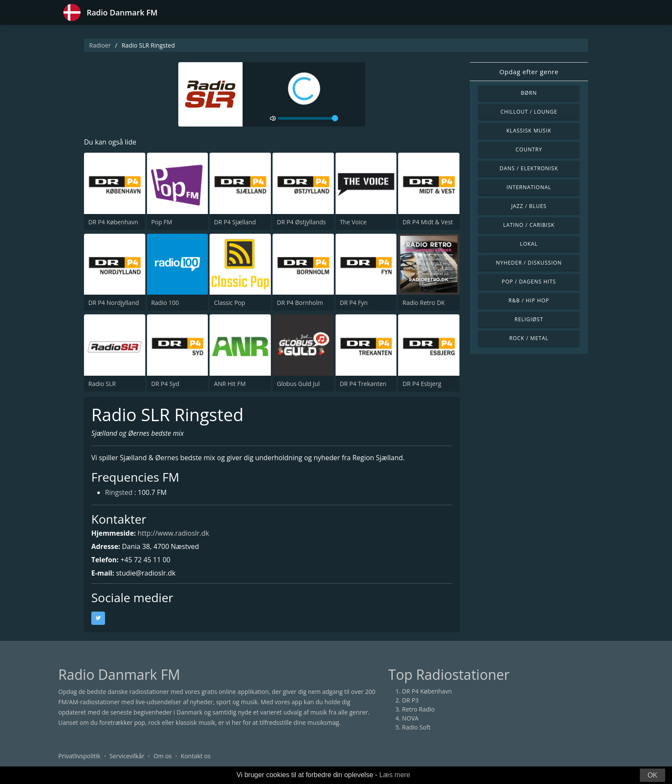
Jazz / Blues (529, 206)
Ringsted (119, 493)
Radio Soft (416, 727)
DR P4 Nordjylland (114, 303)
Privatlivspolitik (79, 756)
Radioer (100, 45)
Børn (529, 93)
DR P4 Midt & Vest (428, 222)
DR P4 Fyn (354, 303)
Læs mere (395, 775)
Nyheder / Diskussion (529, 263)
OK (652, 775)
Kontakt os (196, 756)
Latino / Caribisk (529, 225)
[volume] (308, 118)
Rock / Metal (529, 338)
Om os (163, 756)
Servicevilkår (127, 756)
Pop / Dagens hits (529, 282)
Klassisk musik (529, 131)
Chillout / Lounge (529, 112)
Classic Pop (229, 303)
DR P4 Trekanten (363, 384)
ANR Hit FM (230, 384)
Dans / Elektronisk (529, 168)
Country (529, 149)
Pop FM (162, 222)
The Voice (353, 222)
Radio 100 (165, 303)
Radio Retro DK (424, 303)
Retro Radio (418, 709)
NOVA (410, 718)
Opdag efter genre (529, 72)
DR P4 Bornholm (300, 303)
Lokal (529, 244)
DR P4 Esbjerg (422, 384)
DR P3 (410, 700)
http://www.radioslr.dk (174, 533)
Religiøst (529, 319)
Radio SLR (102, 384)
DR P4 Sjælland (235, 222)
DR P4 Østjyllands (301, 222)
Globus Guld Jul (298, 384)
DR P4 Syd (165, 384)
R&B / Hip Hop (529, 300)
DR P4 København (113, 222)
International (529, 187)
